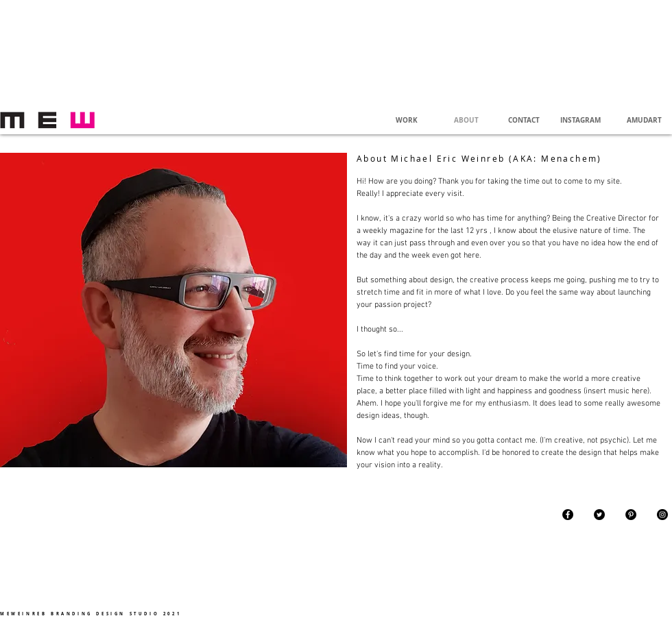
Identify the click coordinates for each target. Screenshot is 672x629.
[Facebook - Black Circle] (568, 515)
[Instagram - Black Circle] (662, 515)
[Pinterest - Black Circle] (631, 515)
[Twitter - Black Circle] (599, 515)
